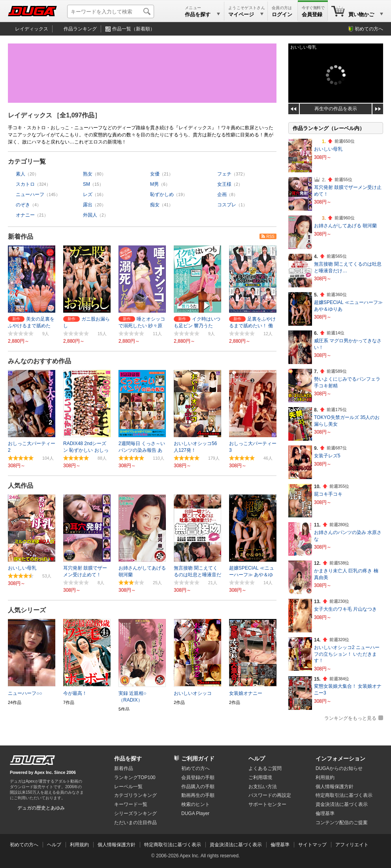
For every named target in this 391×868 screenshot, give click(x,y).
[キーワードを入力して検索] (111, 11)
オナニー (25, 215)
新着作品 (21, 237)
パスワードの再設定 (270, 795)
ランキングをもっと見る (350, 718)
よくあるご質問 (265, 768)
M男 (154, 184)
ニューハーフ (30, 194)
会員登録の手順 (198, 777)
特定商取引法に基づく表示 (173, 845)
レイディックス (32, 29)
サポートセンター (267, 804)
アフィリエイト (352, 845)
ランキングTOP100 (135, 777)
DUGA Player (195, 813)
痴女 (155, 205)
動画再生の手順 (198, 795)
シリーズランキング (135, 813)
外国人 (90, 215)
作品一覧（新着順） (133, 29)
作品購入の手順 (198, 787)
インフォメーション (340, 759)
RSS (270, 237)
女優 (155, 174)
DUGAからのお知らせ (339, 768)
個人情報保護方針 (335, 787)
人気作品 (21, 486)
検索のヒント (195, 804)
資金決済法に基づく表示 (236, 845)
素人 (21, 174)
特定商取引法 (344, 795)
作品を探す (128, 759)
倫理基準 (325, 813)
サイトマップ (312, 845)
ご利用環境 (260, 777)
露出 (88, 205)
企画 (222, 194)
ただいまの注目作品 (135, 823)
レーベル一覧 (128, 787)
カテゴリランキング (135, 795)
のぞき (23, 205)
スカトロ (25, 184)
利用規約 (325, 777)
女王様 (224, 184)
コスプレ (227, 205)
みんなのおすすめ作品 (39, 361)
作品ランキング (80, 29)
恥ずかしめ (162, 194)
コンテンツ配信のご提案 (342, 823)
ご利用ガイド (198, 759)
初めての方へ (369, 29)
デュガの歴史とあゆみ (41, 808)
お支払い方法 (263, 787)
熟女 (88, 174)
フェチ (224, 174)
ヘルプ (257, 759)
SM (86, 184)
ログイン (282, 14)
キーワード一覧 (131, 804)
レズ (88, 194)
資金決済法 (342, 804)
